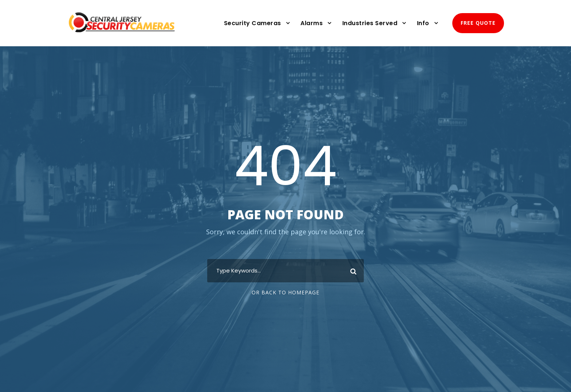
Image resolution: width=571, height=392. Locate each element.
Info (423, 23)
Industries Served (370, 23)
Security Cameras (253, 23)
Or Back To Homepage (285, 292)
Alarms (312, 23)
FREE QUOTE (478, 23)
